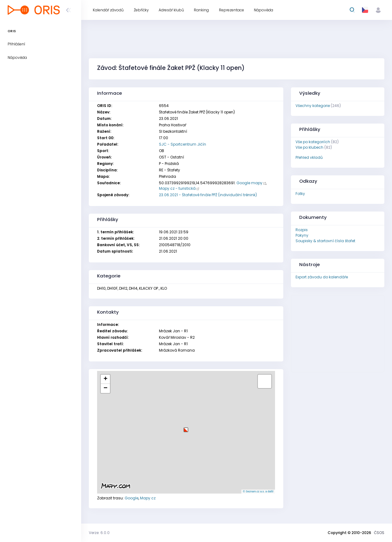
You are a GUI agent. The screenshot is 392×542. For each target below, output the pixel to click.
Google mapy (249, 183)
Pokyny (302, 235)
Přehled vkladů (309, 157)
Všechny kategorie (313, 106)
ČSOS (379, 533)
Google (132, 498)
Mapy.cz (148, 498)
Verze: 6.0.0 (99, 533)
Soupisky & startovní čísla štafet (325, 241)
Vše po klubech (309, 147)
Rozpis (302, 230)
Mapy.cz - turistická (177, 188)
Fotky (300, 194)
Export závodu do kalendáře (322, 277)
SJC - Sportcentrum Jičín (183, 144)
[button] (186, 427)
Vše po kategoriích (313, 142)
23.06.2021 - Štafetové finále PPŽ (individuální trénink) (208, 195)
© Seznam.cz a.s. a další (258, 491)
